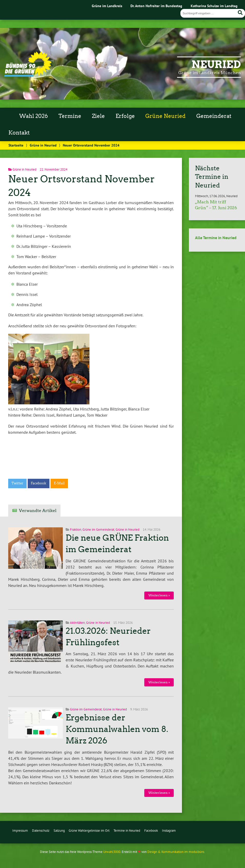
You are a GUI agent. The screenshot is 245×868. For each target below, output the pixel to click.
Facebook (38, 483)
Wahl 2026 (34, 116)
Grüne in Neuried (43, 145)
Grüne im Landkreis (107, 6)
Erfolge (125, 116)
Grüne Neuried (165, 116)
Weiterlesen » (159, 595)
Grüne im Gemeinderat (98, 530)
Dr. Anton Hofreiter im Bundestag (156, 6)
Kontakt (19, 133)
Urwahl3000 (112, 852)
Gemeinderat (214, 116)
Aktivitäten (77, 623)
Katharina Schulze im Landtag (214, 6)
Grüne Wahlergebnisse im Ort (89, 831)
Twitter (17, 483)
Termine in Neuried (127, 831)
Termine (70, 116)
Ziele (98, 116)
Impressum (20, 831)
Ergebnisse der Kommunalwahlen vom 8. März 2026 (117, 729)
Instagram (169, 831)
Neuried (216, 64)
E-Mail (59, 483)
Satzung (59, 831)
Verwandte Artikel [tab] (38, 511)
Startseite (16, 145)
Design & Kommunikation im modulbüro (176, 852)
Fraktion (76, 530)
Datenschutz (41, 831)
